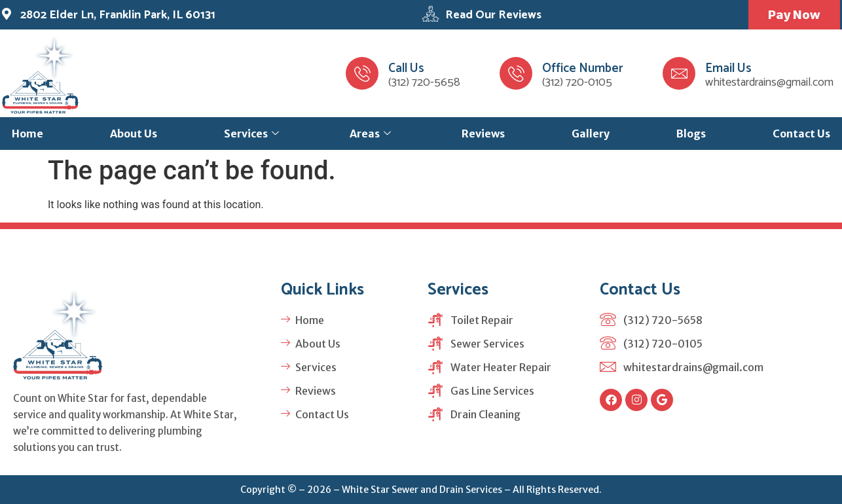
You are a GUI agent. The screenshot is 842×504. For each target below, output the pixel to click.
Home (27, 134)
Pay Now (794, 15)
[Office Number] (516, 73)
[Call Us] (362, 73)
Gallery (591, 134)
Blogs (691, 134)
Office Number (583, 68)
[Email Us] (679, 73)
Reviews (483, 134)
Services (251, 134)
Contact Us (801, 134)
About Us (134, 134)
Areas (370, 134)
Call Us (406, 68)
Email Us (728, 68)
